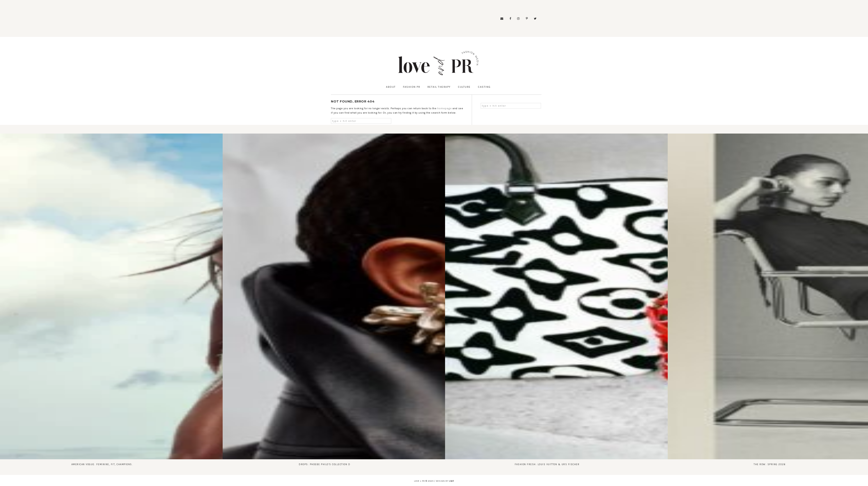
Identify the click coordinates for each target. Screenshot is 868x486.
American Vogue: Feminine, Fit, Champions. (102, 464)
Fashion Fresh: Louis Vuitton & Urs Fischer (547, 464)
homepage (445, 108)
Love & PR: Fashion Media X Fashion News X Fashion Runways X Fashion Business (438, 63)
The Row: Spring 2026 (770, 464)
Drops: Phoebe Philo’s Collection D (325, 464)
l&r (451, 481)
